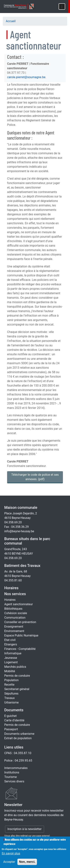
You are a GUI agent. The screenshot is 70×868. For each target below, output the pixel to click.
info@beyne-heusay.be (19, 531)
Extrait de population (18, 738)
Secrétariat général (17, 689)
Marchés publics (15, 667)
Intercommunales (16, 768)
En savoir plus (11, 856)
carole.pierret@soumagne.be (26, 77)
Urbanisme (11, 702)
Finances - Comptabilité (20, 649)
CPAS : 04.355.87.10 (18, 753)
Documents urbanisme (19, 734)
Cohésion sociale (16, 613)
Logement (11, 662)
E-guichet (10, 716)
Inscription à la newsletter (25, 829)
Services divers (14, 781)
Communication (15, 618)
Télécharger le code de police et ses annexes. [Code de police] (35, 477)
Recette (9, 685)
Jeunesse (11, 658)
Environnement (14, 631)
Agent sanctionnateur (19, 604)
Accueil (11, 21)
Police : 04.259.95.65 (18, 761)
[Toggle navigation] (62, 7)
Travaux (10, 698)
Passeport (11, 729)
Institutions (12, 772)
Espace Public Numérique (21, 635)
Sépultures (11, 694)
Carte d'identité (14, 720)
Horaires (11, 588)
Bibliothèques (13, 609)
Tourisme (11, 777)
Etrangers (11, 644)
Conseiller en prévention (20, 622)
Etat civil (10, 640)
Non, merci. (27, 865)
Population (11, 680)
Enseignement (14, 627)
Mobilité (10, 671)
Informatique (13, 653)
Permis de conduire (17, 676)
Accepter (9, 865)
